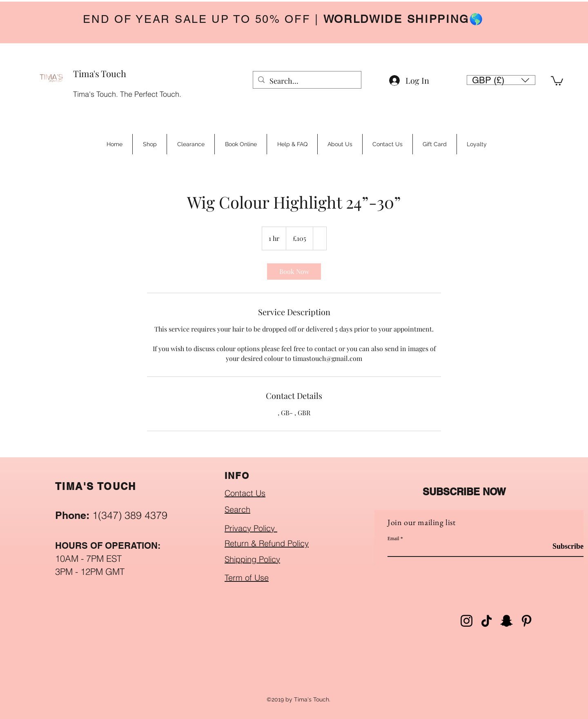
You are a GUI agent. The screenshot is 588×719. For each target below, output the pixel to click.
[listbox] (501, 80)
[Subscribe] (563, 546)
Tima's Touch (100, 73)
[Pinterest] (527, 621)
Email (393, 539)
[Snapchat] (507, 621)
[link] (294, 272)
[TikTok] (487, 621)
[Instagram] (467, 621)
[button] (501, 80)
